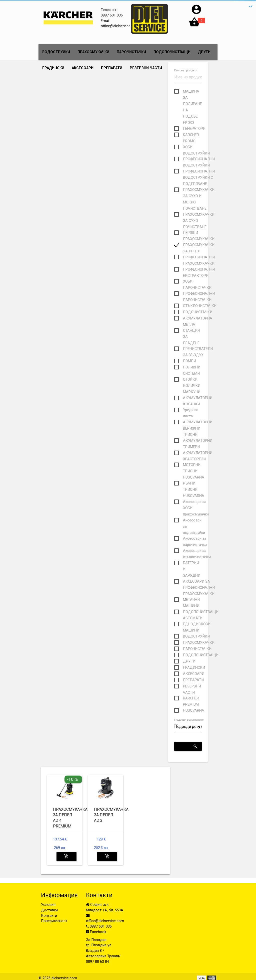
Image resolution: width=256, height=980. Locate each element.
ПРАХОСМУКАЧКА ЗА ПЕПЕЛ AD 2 (111, 815)
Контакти (49, 916)
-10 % (72, 779)
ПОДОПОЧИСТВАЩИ (172, 52)
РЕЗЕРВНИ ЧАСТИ (146, 68)
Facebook (96, 932)
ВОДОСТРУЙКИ (56, 52)
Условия (48, 905)
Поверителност (54, 921)
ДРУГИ (204, 52)
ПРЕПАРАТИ (112, 68)
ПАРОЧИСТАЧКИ (131, 52)
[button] (196, 14)
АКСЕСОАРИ (83, 68)
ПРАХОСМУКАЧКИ (93, 52)
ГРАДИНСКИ (53, 68)
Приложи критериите (190, 746)
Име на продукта (186, 70)
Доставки (49, 910)
